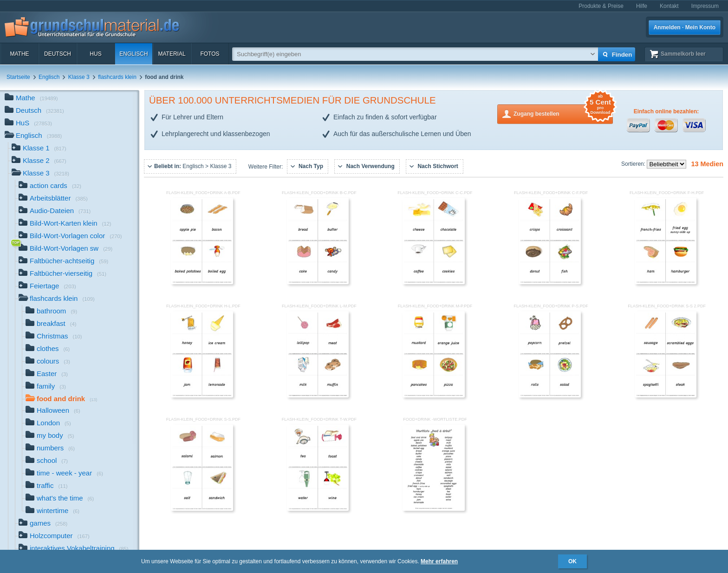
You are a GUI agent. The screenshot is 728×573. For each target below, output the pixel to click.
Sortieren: (634, 164)
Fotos (210, 54)
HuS (95, 54)
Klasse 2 (39, 161)
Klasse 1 (39, 149)
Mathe (19, 54)
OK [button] (572, 561)
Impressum (705, 6)
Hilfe (642, 6)
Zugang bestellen (563, 113)
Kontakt (669, 6)
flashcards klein (117, 77)
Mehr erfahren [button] (439, 561)
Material (172, 54)
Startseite (18, 77)
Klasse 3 (79, 77)
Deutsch (58, 54)
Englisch (133, 54)
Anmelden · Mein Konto (685, 27)
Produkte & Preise (601, 6)
